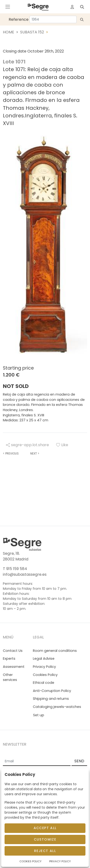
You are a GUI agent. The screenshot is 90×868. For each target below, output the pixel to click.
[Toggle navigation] (8, 7)
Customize (45, 839)
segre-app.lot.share (27, 445)
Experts (9, 659)
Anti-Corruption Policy (52, 691)
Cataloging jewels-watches (57, 707)
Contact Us (13, 651)
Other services (10, 677)
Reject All (45, 851)
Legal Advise (44, 659)
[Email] (37, 761)
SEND (79, 761)
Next (35, 453)
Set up (39, 715)
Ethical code (44, 683)
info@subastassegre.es (25, 574)
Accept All (45, 828)
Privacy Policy (44, 667)
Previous (11, 453)
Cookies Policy (45, 675)
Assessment (14, 667)
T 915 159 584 (15, 569)
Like (62, 445)
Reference (19, 19)
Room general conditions (55, 651)
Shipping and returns (51, 699)
